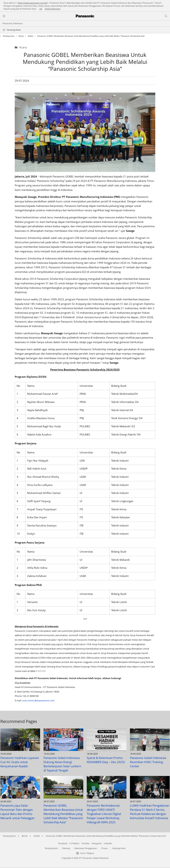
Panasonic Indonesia (13, 23)
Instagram (97, 843)
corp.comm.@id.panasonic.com (38, 700)
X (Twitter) (74, 843)
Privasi (105, 848)
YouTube (85, 843)
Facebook (63, 843)
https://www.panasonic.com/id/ (33, 3)
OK (41, 9)
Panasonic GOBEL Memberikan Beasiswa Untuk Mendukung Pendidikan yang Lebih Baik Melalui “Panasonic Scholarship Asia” (106, 836)
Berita (21, 36)
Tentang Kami (14, 30)
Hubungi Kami (119, 848)
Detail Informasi (53, 9)
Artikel (30, 36)
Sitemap (66, 848)
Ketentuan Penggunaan (86, 848)
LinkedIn (108, 843)
